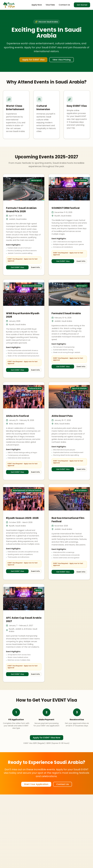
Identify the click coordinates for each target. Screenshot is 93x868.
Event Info (35, 267)
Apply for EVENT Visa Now (47, 738)
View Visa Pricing (62, 60)
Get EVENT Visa (17, 267)
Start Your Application (36, 784)
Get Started (82, 5)
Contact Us (64, 5)
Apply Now (37, 5)
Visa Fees (50, 5)
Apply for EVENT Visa (33, 60)
